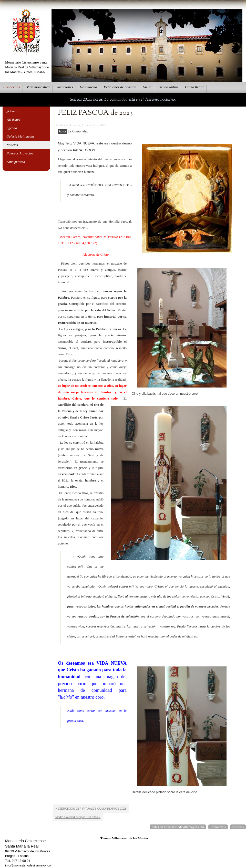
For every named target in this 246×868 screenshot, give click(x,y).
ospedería (88, 87)
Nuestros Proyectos (20, 153)
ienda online (168, 87)
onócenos (12, 87)
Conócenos (218, 827)
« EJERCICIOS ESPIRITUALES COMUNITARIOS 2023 (91, 809)
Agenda (12, 128)
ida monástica (38, 87)
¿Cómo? (12, 111)
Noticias (12, 145)
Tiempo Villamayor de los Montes (124, 838)
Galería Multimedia (20, 136)
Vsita (147, 87)
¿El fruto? (13, 119)
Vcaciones (65, 87)
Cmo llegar (194, 87)
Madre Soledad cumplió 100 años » (78, 817)
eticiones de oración (120, 87)
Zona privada (16, 162)
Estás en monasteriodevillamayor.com (178, 827)
